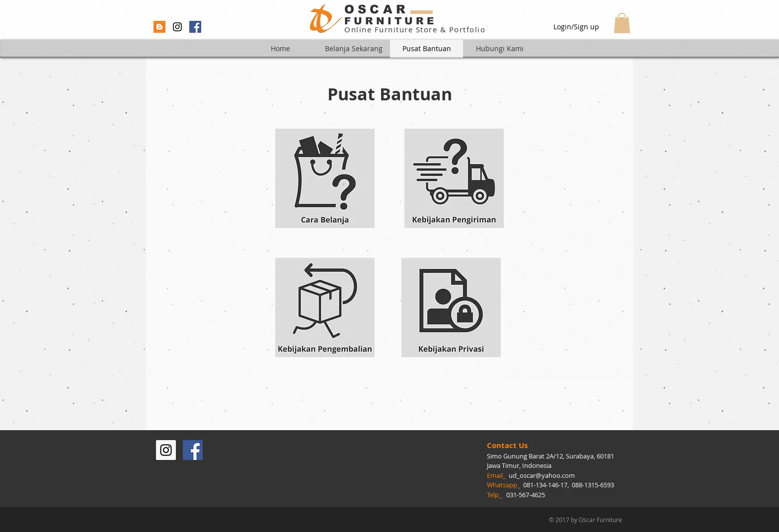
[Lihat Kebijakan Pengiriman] (454, 178)
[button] (622, 23)
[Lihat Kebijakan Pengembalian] (325, 307)
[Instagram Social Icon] (166, 450)
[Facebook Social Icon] (195, 27)
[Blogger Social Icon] (159, 27)
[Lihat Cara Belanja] (325, 178)
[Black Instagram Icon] (177, 27)
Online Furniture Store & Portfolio (415, 29)
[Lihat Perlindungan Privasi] (451, 307)
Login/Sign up (576, 27)
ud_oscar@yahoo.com (542, 475)
